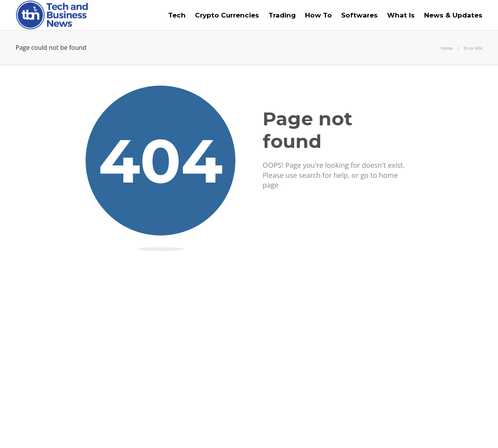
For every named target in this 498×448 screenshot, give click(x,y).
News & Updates (453, 15)
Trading (282, 15)
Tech (177, 15)
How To (318, 15)
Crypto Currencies (227, 15)
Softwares (359, 15)
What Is (401, 15)
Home (447, 48)
